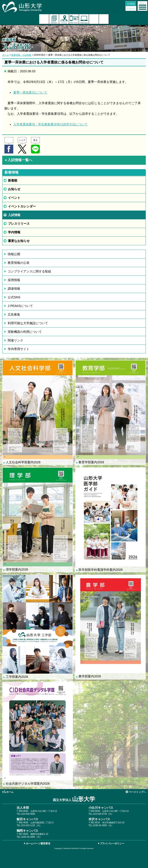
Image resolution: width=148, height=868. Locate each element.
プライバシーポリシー (112, 843)
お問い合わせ (74, 19)
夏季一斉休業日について (30, 92)
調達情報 (14, 289)
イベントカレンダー (22, 206)
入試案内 (44, 19)
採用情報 (14, 280)
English (131, 9)
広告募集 (14, 314)
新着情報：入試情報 (21, 55)
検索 (94, 19)
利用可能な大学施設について (28, 323)
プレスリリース (19, 224)
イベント (14, 198)
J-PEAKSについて (20, 306)
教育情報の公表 (19, 263)
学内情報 (14, 232)
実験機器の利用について (25, 332)
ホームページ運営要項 (38, 843)
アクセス (64, 19)
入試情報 (14, 215)
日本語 (131, 4)
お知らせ (14, 189)
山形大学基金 (104, 19)
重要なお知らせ (19, 241)
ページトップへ (137, 792)
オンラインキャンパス (84, 19)
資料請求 (54, 19)
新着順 (13, 180)
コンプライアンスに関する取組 (29, 271)
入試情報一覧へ (18, 160)
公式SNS (14, 297)
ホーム (6, 55)
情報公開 (14, 254)
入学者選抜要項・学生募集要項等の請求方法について (50, 124)
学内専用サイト (19, 349)
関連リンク (15, 340)
